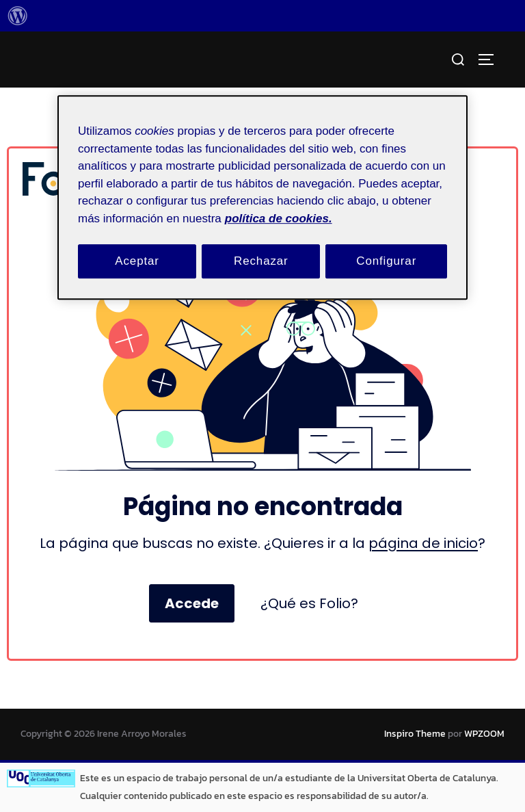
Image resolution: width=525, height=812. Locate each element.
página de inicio (423, 543)
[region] (262, 197)
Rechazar (261, 261)
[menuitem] (18, 16)
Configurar (386, 261)
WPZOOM (484, 734)
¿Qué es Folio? (309, 603)
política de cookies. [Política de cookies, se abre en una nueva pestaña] (279, 219)
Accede (192, 603)
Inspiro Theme (415, 734)
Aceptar (137, 261)
